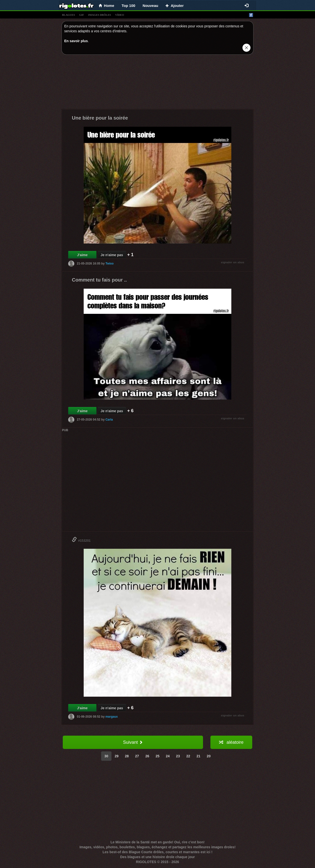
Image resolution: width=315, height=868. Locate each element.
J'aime (82, 255)
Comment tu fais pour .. (99, 280)
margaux (111, 717)
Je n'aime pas (112, 255)
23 (178, 756)
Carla (109, 420)
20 (209, 756)
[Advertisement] (157, 83)
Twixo (109, 264)
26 (147, 756)
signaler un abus (233, 262)
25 (157, 756)
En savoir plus (76, 41)
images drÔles (100, 15)
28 (127, 756)
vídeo (120, 15)
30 (106, 756)
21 (199, 756)
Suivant (133, 742)
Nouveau (150, 6)
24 (168, 756)
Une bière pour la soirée (100, 118)
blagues (69, 15)
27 (137, 756)
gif (82, 15)
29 (117, 756)
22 (188, 756)
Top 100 (128, 6)
